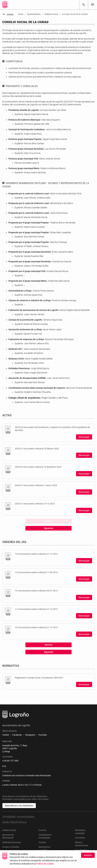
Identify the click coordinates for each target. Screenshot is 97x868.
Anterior (48, 521)
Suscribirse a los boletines (19, 806)
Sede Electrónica (14, 822)
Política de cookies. (45, 866)
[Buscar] (84, 5)
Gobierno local (9, 830)
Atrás (8, 15)
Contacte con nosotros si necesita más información (27, 775)
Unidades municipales (18, 817)
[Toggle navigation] (93, 5)
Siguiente (49, 528)
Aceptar (88, 857)
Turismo (43, 842)
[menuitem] (6, 735)
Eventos (43, 830)
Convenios (80, 838)
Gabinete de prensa (11, 842)
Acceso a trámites (11, 847)
